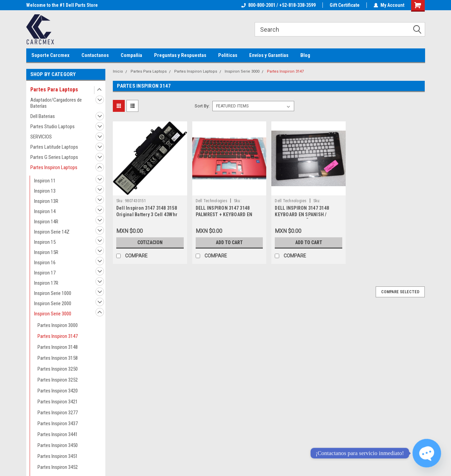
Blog (305, 55)
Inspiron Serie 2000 (53, 303)
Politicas (228, 55)
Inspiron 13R (46, 201)
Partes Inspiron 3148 (58, 347)
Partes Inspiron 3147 (58, 336)
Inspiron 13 (45, 191)
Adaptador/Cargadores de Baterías (56, 103)
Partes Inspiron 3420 (58, 391)
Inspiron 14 (45, 211)
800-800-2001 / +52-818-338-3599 (279, 5)
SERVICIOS (41, 137)
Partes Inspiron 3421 (58, 402)
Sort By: (202, 106)
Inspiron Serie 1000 (53, 293)
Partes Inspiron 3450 (58, 445)
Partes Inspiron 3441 (58, 434)
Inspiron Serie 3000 (53, 314)
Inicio (118, 71)
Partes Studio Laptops (52, 127)
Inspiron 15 (45, 242)
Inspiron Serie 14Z (52, 232)
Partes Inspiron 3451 (58, 456)
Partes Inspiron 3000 (58, 325)
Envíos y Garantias (269, 55)
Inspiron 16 (45, 263)
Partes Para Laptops (54, 90)
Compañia (131, 55)
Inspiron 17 (45, 273)
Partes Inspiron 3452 (58, 467)
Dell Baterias (43, 116)
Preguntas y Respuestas (180, 55)
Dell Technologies (212, 201)
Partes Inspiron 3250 (58, 369)
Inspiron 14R (46, 222)
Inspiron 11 (45, 181)
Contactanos (95, 55)
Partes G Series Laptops (54, 157)
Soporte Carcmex (50, 55)
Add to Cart (229, 242)
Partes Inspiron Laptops (54, 167)
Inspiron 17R (46, 283)
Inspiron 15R (46, 252)
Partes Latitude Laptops (54, 147)
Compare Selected (400, 292)
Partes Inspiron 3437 (58, 423)
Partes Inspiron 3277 (58, 413)
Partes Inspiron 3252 (58, 380)
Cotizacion (150, 242)
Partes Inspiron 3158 (58, 358)
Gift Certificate (345, 5)
